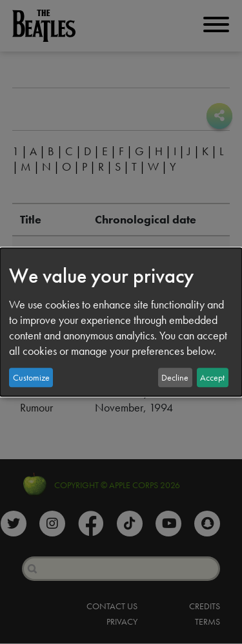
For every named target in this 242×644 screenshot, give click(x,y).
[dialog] (121, 322)
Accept (212, 377)
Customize (31, 377)
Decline (175, 377)
